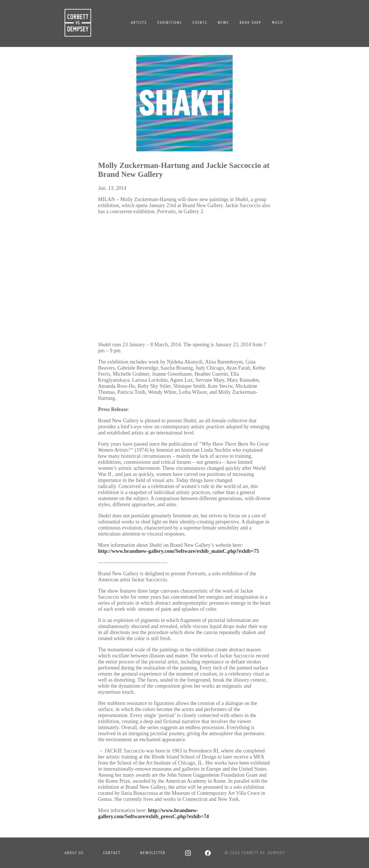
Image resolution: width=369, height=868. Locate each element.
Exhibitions (170, 22)
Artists (139, 22)
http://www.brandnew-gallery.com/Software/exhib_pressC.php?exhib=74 (154, 813)
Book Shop (250, 22)
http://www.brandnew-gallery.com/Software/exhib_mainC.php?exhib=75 (178, 551)
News (223, 22)
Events (200, 22)
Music (278, 22)
